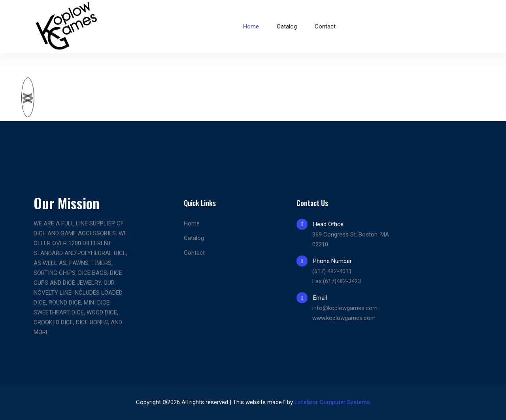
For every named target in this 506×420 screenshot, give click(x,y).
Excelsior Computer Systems (332, 402)
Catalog (287, 26)
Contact (325, 26)
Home (251, 26)
